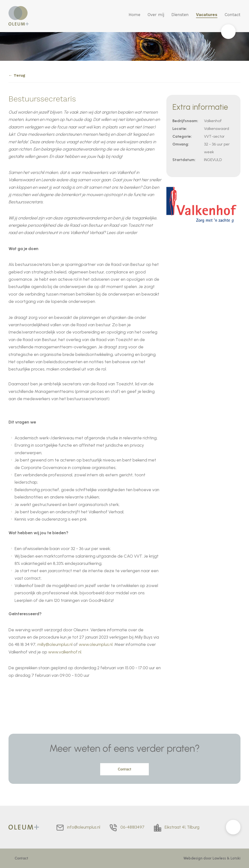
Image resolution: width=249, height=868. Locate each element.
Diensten (180, 15)
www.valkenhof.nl (65, 652)
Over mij (156, 15)
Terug (19, 75)
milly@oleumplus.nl (55, 644)
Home (134, 15)
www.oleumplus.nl (96, 644)
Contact (233, 15)
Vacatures (207, 15)
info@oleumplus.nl (84, 827)
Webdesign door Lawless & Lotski (212, 858)
